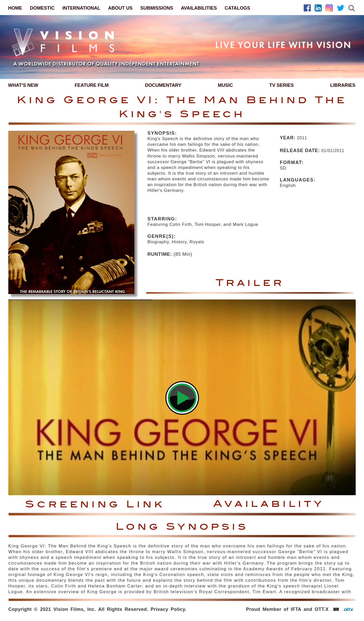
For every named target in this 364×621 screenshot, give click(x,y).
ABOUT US (120, 8)
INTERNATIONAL (81, 8)
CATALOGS (237, 8)
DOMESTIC (42, 8)
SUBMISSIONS (157, 8)
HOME (15, 8)
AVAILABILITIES (199, 8)
